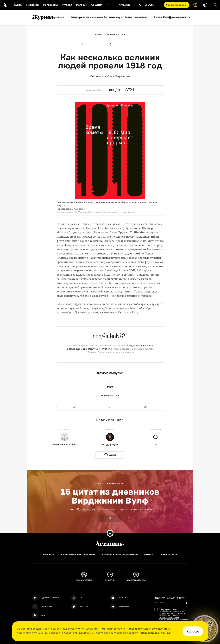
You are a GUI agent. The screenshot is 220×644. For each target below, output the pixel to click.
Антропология (138, 17)
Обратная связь (168, 555)
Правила (149, 555)
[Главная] (110, 544)
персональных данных (78, 633)
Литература (116, 17)
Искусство (96, 17)
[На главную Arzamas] (5, 5)
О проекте (49, 555)
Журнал (67, 5)
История (79, 17)
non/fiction (106, 308)
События (97, 5)
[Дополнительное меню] (108, 5)
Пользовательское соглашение (78, 555)
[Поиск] (215, 5)
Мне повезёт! (179, 18)
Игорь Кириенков (118, 76)
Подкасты (33, 5)
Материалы (50, 5)
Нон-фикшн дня (116, 34)
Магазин (82, 5)
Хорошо (193, 631)
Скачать (177, 5)
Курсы (18, 5)
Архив (99, 34)
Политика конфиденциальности (120, 555)
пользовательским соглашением (148, 629)
